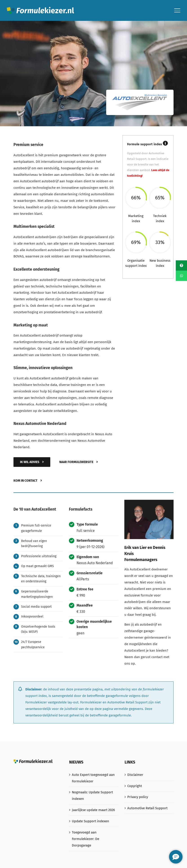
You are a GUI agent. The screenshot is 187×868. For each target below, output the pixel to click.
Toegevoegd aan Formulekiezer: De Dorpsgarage (86, 839)
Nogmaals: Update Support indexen (92, 795)
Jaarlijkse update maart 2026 (93, 810)
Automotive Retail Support (147, 808)
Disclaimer (135, 775)
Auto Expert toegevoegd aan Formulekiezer (93, 778)
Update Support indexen (90, 821)
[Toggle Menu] (177, 10)
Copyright (135, 786)
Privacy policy (138, 797)
